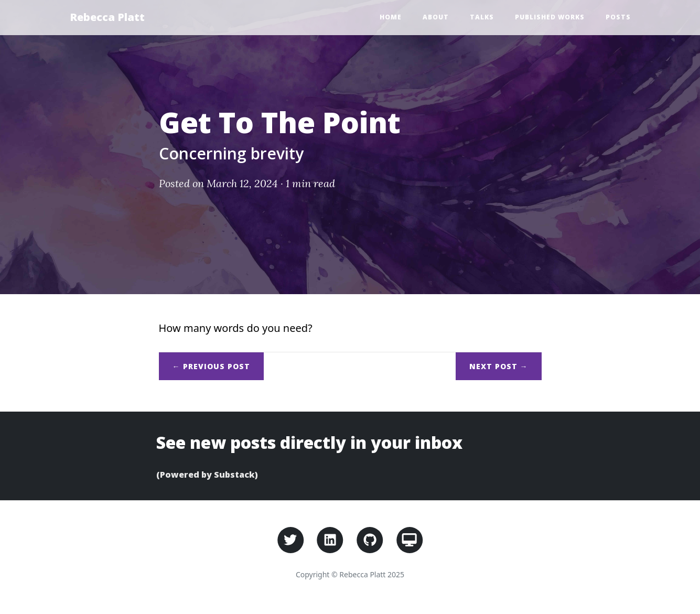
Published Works (550, 17)
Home (391, 17)
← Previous (211, 366)
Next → (499, 366)
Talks (482, 17)
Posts (618, 17)
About (436, 17)
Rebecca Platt (107, 17)
